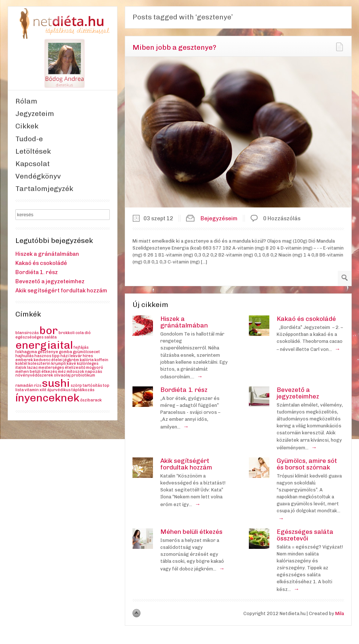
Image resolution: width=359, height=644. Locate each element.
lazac (32, 368)
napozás (94, 372)
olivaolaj (62, 375)
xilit (43, 390)
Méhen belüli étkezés (191, 532)
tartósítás (92, 385)
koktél (21, 364)
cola (80, 333)
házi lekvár (71, 356)
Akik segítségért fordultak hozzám (61, 291)
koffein (101, 360)
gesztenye (48, 352)
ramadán (24, 385)
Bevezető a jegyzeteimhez (50, 281)
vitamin (32, 390)
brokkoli (67, 333)
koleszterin (39, 364)
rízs (38, 385)
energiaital (44, 345)
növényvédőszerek (34, 375)
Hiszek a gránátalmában (47, 254)
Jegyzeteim (35, 114)
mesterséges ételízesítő (62, 368)
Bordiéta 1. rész (37, 272)
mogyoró (95, 368)
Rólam (26, 101)
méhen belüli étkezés (36, 372)
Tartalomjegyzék (44, 189)
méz (62, 372)
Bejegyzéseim (219, 218)
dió (88, 333)
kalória (87, 360)
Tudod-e (29, 139)
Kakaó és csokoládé (41, 263)
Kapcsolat (33, 164)
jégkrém (71, 360)
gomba (66, 352)
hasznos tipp (47, 356)
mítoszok (75, 372)
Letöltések (33, 151)
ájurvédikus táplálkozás (71, 390)
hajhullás (25, 356)
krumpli (59, 364)
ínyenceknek (47, 398)
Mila (340, 613)
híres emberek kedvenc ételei (54, 358)
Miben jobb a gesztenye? (174, 47)
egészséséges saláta (36, 337)
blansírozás (27, 333)
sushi (56, 383)
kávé (71, 364)
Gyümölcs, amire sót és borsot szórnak (307, 464)
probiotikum (83, 375)
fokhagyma (26, 352)
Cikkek (27, 126)
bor (49, 330)
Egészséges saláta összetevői (305, 535)
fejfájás (81, 347)
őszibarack (91, 400)
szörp (76, 385)
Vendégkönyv (38, 176)
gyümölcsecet (86, 352)
